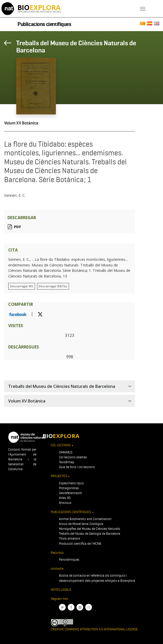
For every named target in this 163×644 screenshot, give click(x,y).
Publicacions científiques (44, 24)
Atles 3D (65, 498)
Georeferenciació (70, 493)
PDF (18, 227)
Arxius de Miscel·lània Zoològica (81, 524)
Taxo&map (67, 462)
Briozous (65, 503)
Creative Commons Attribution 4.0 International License (94, 629)
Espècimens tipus (71, 483)
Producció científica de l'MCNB (80, 544)
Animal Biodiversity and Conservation (85, 519)
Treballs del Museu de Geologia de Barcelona (90, 534)
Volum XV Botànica (21, 123)
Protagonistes (69, 488)
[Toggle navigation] (143, 9)
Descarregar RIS (22, 286)
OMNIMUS (66, 452)
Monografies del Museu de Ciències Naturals (89, 529)
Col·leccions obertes (73, 457)
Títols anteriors (70, 538)
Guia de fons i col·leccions (77, 467)
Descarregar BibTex (53, 286)
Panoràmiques (69, 560)
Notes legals (61, 590)
